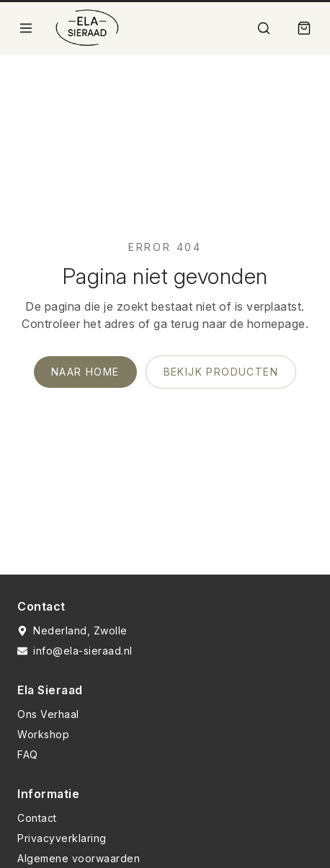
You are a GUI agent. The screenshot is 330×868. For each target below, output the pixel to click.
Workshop (43, 734)
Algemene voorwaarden (79, 858)
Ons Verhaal (48, 714)
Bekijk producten (221, 372)
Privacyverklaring (62, 838)
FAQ (28, 754)
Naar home (85, 372)
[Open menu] (26, 28)
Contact (37, 818)
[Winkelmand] (304, 28)
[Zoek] (264, 28)
